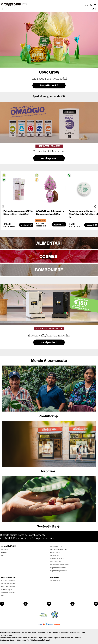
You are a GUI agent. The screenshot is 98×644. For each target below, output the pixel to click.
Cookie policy (55, 555)
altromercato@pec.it (42, 640)
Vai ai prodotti (49, 342)
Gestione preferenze (57, 559)
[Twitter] (49, 604)
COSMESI (49, 256)
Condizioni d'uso (56, 562)
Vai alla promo (49, 158)
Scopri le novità (49, 85)
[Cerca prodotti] (49, 9)
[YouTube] (72, 604)
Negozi (49, 471)
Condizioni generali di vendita (60, 549)
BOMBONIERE (49, 270)
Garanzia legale (7, 590)
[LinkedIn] (96, 604)
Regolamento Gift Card (58, 568)
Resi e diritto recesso (8, 587)
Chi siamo (5, 549)
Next (95, 207)
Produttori (49, 416)
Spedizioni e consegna (9, 584)
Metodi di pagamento (8, 580)
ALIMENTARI (49, 243)
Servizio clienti (55, 580)
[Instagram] (26, 604)
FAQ (3, 596)
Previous (3, 207)
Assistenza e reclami (8, 593)
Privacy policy (55, 552)
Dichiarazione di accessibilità (60, 565)
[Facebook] (2, 604)
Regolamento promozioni (59, 571)
